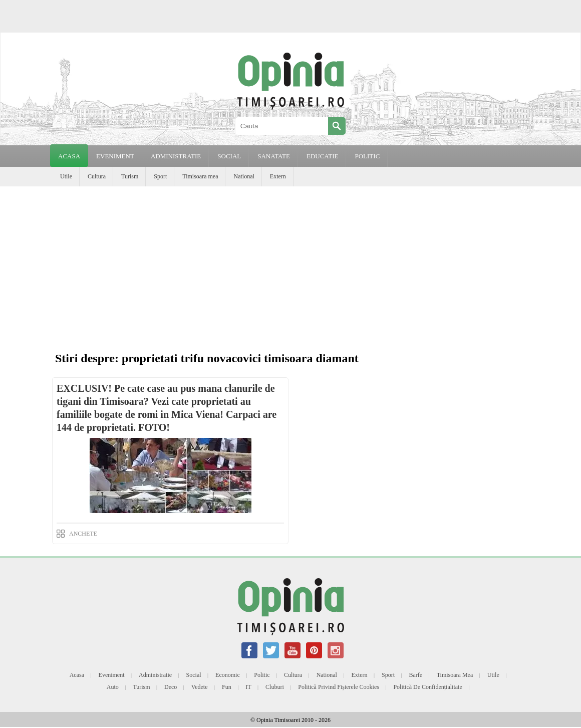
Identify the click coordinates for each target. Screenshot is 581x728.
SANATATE (274, 156)
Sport (160, 176)
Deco (171, 687)
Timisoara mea (200, 176)
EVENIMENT (115, 156)
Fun (227, 687)
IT (248, 687)
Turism (130, 176)
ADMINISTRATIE (176, 156)
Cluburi (275, 687)
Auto (113, 687)
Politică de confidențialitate (427, 687)
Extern (278, 176)
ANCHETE (83, 534)
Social (194, 675)
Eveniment (112, 675)
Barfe (416, 675)
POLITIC (367, 156)
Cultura (97, 176)
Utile (66, 176)
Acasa (69, 156)
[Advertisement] (293, 272)
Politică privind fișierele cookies (339, 687)
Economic (228, 675)
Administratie (155, 675)
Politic (262, 675)
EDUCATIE (323, 156)
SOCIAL (229, 156)
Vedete (200, 687)
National (244, 176)
